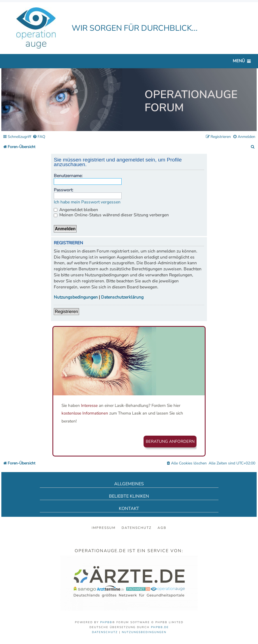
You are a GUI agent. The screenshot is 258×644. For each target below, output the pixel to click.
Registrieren (66, 312)
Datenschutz (137, 528)
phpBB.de (160, 627)
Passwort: (64, 190)
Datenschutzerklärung (122, 297)
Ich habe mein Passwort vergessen (87, 202)
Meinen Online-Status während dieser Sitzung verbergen (111, 215)
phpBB (106, 622)
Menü (239, 61)
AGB (162, 528)
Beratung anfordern (170, 441)
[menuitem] (39, 137)
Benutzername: (68, 176)
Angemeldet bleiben (76, 210)
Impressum (104, 528)
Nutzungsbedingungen (76, 297)
